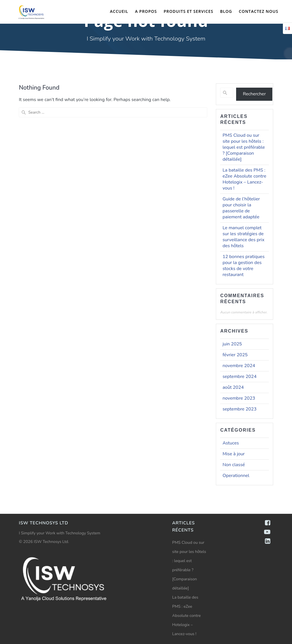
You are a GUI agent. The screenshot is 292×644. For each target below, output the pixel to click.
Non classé (234, 465)
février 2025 (235, 355)
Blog (226, 11)
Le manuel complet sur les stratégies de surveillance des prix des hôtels (243, 237)
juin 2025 (232, 344)
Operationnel (236, 476)
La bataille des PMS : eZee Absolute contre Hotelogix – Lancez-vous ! (244, 179)
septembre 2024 (239, 377)
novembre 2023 (239, 398)
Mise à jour (234, 454)
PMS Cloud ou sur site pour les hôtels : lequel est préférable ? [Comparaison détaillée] (244, 147)
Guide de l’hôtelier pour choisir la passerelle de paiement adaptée (241, 208)
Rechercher (254, 94)
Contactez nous (259, 11)
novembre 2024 (239, 366)
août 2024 (233, 387)
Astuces (231, 443)
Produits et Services (188, 11)
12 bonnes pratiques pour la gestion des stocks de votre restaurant (243, 266)
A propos (146, 11)
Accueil (119, 11)
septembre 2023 (239, 409)
